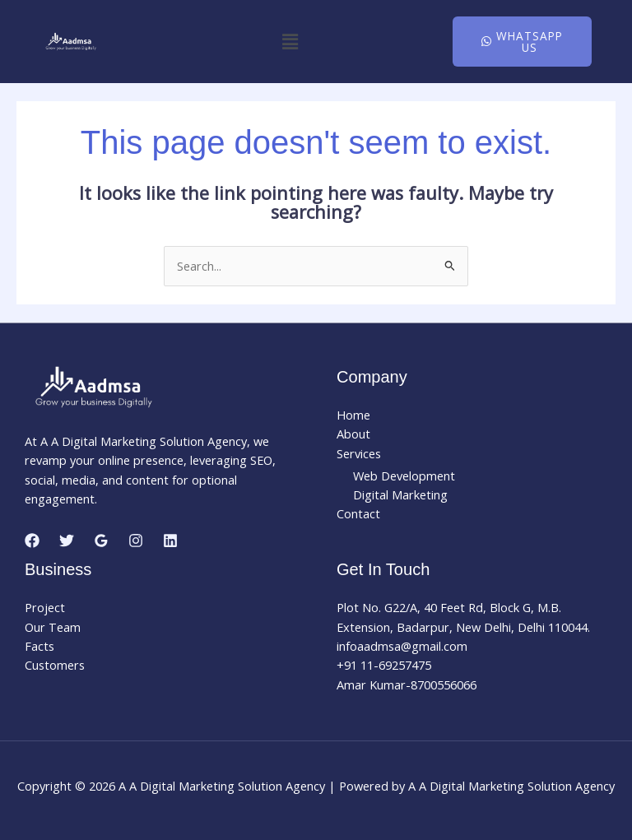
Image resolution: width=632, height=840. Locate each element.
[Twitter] (67, 541)
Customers (55, 665)
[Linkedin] (170, 541)
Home (353, 415)
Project (45, 607)
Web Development (404, 476)
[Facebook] (32, 541)
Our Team (53, 627)
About (353, 434)
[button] (290, 41)
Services (359, 453)
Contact (358, 513)
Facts (39, 646)
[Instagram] (136, 541)
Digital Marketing (400, 494)
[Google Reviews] (101, 541)
